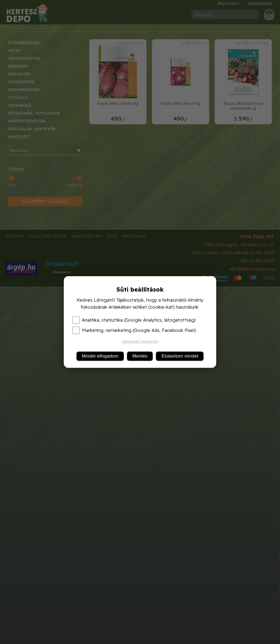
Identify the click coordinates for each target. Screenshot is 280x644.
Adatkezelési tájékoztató (140, 341)
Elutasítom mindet (180, 356)
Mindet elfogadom (100, 356)
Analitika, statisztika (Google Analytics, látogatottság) (134, 320)
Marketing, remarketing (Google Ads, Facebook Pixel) (134, 330)
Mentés (140, 356)
